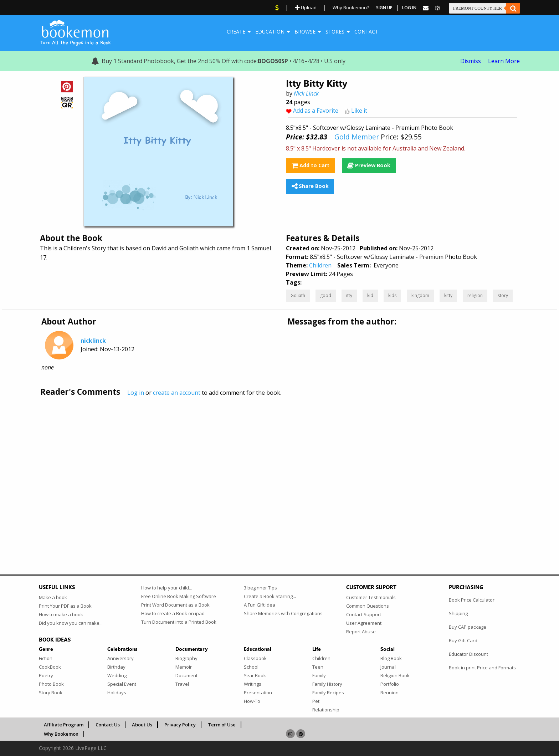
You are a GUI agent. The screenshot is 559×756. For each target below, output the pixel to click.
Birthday (116, 667)
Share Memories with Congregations (283, 613)
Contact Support (364, 614)
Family (319, 675)
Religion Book (395, 675)
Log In (409, 8)
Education (270, 32)
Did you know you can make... (71, 623)
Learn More (504, 61)
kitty (448, 295)
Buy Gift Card (463, 640)
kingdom (420, 295)
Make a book (53, 597)
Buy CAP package (468, 627)
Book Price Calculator (472, 600)
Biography (186, 658)
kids (392, 295)
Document (186, 675)
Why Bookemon (61, 734)
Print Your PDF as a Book (65, 606)
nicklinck (93, 341)
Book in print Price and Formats (482, 668)
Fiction (46, 658)
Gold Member (357, 137)
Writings (253, 684)
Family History (327, 684)
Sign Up (384, 8)
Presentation (258, 693)
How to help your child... (167, 588)
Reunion (389, 693)
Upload (306, 7)
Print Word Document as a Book (175, 605)
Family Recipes (328, 693)
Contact (366, 32)
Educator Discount (468, 654)
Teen (318, 667)
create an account (177, 393)
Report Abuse (361, 632)
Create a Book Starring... (270, 596)
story (503, 295)
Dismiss (471, 61)
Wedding (117, 675)
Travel (182, 684)
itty (349, 295)
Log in (136, 393)
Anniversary (120, 658)
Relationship (326, 710)
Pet (316, 701)
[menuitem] (236, 32)
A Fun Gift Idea (260, 605)
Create (236, 32)
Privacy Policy (180, 725)
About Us (142, 725)
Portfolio (390, 684)
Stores (335, 32)
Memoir (184, 667)
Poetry (46, 675)
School (251, 667)
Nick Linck (306, 93)
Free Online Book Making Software (179, 596)
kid (370, 295)
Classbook (255, 658)
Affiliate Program (64, 725)
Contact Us (108, 725)
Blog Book (391, 658)
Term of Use (222, 725)
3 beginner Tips (260, 588)
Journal (388, 667)
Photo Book (51, 684)
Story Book (51, 693)
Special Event (122, 684)
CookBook (50, 667)
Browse (305, 32)
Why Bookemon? (351, 7)
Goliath (298, 295)
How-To (252, 701)
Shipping (458, 613)
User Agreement (364, 623)
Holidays (117, 693)
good (326, 295)
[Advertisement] (253, 470)
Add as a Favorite (316, 111)
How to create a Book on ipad (173, 613)
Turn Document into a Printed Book (179, 622)
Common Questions (368, 606)
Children (320, 265)
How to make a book (61, 614)
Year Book (255, 675)
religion (475, 295)
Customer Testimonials (371, 597)
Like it (359, 111)
